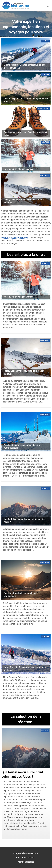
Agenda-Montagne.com (27, 853)
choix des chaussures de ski (14, 238)
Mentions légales (26, 862)
